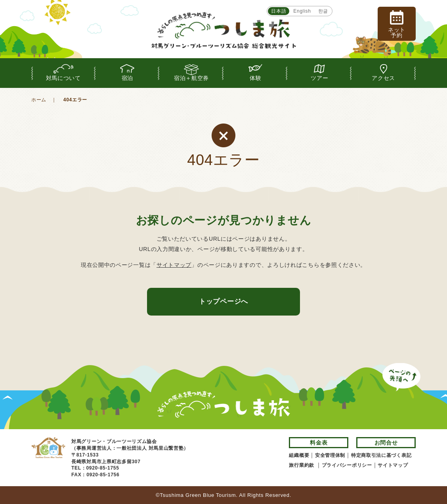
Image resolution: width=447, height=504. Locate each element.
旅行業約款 (302, 465)
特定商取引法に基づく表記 (381, 455)
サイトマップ (174, 265)
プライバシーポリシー (347, 465)
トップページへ (223, 301)
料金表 (319, 443)
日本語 (279, 11)
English (302, 11)
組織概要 (299, 455)
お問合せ (386, 443)
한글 (323, 11)
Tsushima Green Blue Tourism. (199, 495)
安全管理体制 (330, 455)
